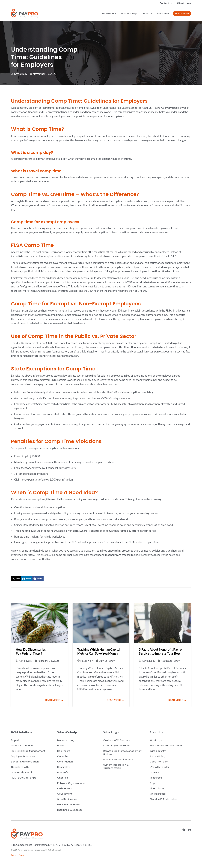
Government (65, 794)
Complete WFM (20, 767)
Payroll (15, 740)
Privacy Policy (157, 756)
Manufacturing (66, 740)
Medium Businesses (69, 804)
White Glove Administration (166, 746)
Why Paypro (157, 740)
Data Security (158, 751)
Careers (154, 772)
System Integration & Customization (116, 766)
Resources (163, 13)
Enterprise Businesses (70, 810)
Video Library (157, 788)
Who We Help (129, 13)
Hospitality (64, 767)
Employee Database (23, 756)
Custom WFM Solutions (117, 740)
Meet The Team (159, 762)
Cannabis (63, 756)
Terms (21, 855)
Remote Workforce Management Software (123, 752)
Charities (63, 778)
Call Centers (65, 788)
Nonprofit (63, 772)
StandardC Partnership (163, 799)
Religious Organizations (71, 783)
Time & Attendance (23, 746)
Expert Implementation (117, 746)
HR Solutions (109, 13)
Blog (152, 783)
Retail (61, 746)
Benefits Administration (25, 762)
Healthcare (64, 751)
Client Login (184, 3)
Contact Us (166, 3)
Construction (65, 762)
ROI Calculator (158, 794)
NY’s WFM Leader (159, 767)
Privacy (14, 855)
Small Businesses (67, 799)
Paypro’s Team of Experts (118, 759)
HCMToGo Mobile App (24, 778)
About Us (147, 13)
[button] (16, 579)
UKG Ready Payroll (22, 772)
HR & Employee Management (28, 751)
